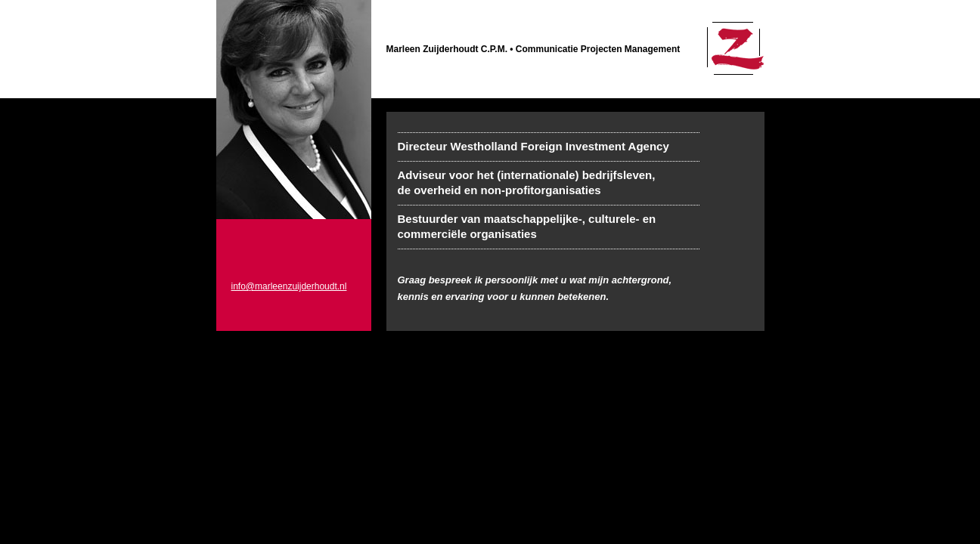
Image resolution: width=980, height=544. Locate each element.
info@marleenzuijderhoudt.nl (289, 286)
